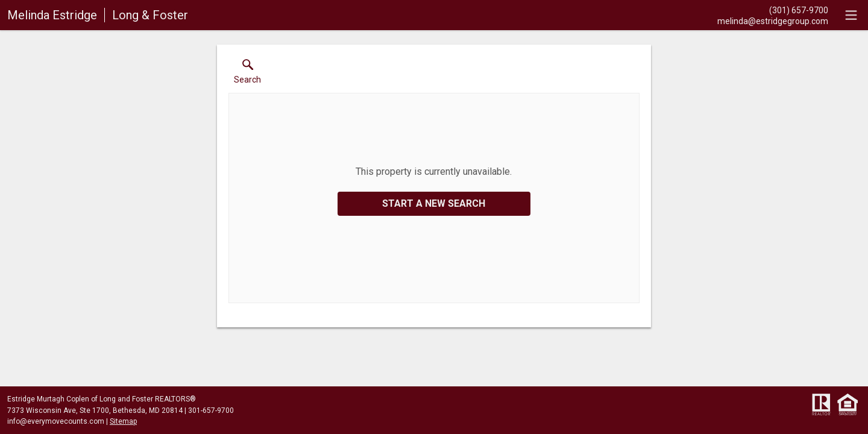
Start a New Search (434, 203)
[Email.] (773, 20)
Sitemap (123, 421)
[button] (247, 74)
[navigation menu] (851, 15)
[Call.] (773, 10)
